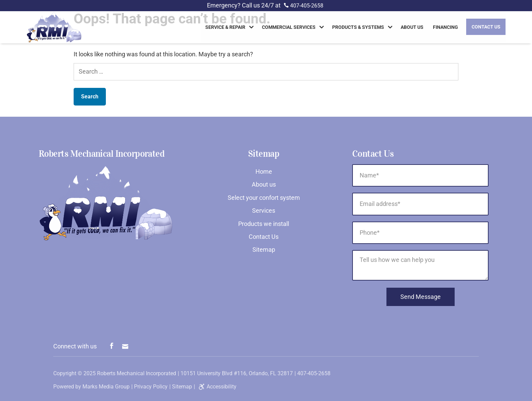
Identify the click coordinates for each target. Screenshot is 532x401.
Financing (445, 28)
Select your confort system (264, 198)
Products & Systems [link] (358, 28)
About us (412, 28)
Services (264, 211)
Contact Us (486, 27)
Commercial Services (289, 28)
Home (264, 171)
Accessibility (216, 387)
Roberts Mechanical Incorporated (137, 373)
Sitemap (264, 250)
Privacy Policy (151, 387)
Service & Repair (225, 28)
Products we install (264, 224)
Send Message (421, 297)
